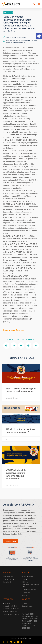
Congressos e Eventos (19, 42)
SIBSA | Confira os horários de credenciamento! (20, 431)
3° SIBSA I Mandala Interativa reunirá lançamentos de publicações (16, 474)
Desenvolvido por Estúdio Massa (21, 638)
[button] (39, 36)
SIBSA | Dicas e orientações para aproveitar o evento (21, 390)
